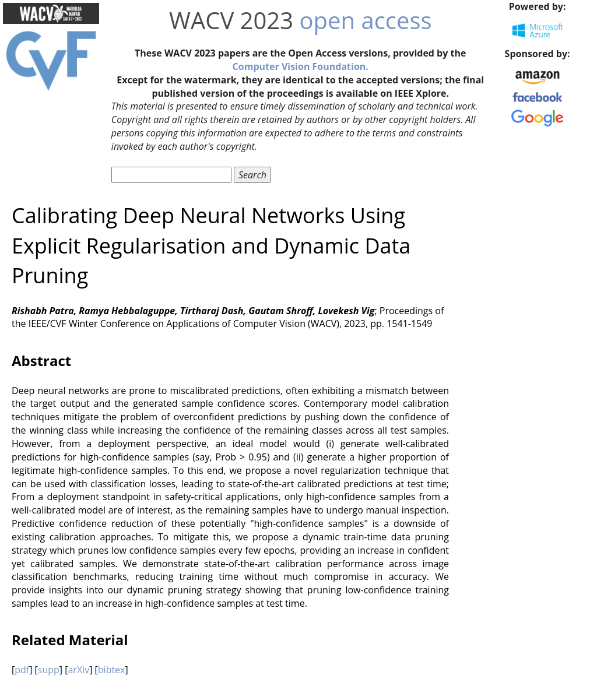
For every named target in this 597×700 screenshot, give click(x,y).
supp (49, 670)
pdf (22, 670)
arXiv (78, 670)
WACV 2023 (231, 20)
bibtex (112, 670)
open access (366, 20)
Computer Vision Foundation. (301, 66)
